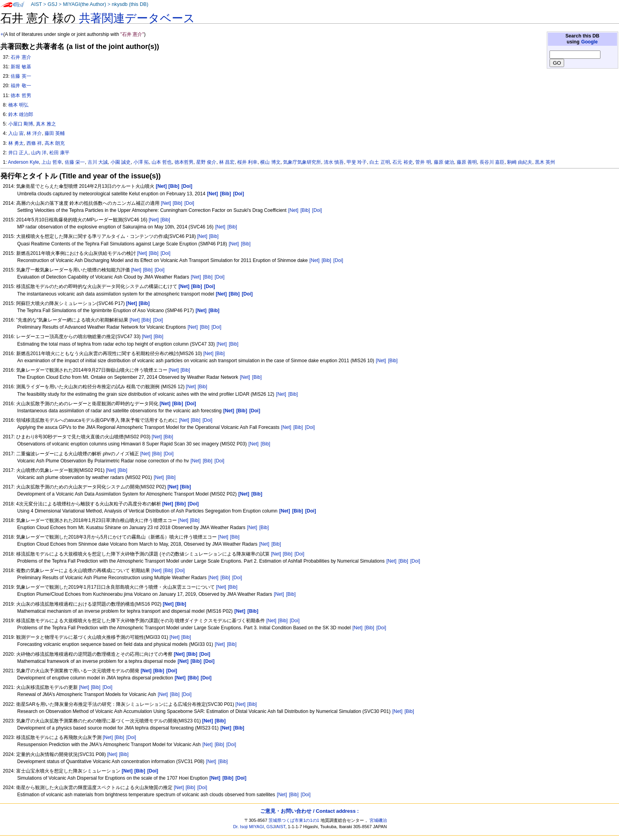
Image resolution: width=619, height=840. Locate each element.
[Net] (166, 203)
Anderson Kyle (23, 162)
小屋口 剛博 (21, 124)
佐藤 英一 (21, 76)
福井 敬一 (21, 86)
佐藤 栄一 (75, 162)
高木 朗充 (55, 143)
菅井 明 (423, 162)
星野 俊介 (206, 162)
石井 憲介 (21, 57)
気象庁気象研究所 (302, 162)
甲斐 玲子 (357, 162)
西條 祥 (34, 143)
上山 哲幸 (52, 162)
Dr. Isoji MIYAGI (249, 827)
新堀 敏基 (21, 67)
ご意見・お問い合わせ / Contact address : (309, 811)
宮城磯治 (378, 820)
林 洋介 (34, 133)
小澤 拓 (141, 162)
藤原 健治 (444, 162)
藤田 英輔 (55, 133)
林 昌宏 (227, 162)
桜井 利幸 (247, 162)
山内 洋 (39, 153)
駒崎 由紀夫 (520, 162)
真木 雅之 (46, 124)
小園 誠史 (121, 162)
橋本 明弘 (18, 105)
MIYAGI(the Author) (84, 4)
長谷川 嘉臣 (492, 162)
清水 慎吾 (334, 162)
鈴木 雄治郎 (21, 114)
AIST (36, 4)
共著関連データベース (137, 18)
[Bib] (178, 203)
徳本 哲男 (21, 95)
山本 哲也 (162, 162)
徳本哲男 (184, 162)
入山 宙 (16, 133)
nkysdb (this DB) (130, 4)
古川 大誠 (98, 162)
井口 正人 (18, 153)
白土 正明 (380, 162)
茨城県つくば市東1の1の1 (294, 820)
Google (589, 42)
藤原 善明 (467, 162)
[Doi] (189, 203)
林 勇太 (16, 143)
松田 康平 (59, 153)
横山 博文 (270, 162)
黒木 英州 (545, 162)
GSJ (52, 4)
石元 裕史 (402, 162)
